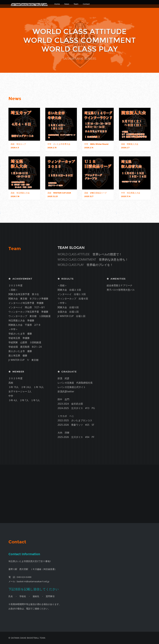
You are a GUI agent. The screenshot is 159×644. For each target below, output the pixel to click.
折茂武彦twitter (66, 391)
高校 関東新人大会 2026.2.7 (130, 146)
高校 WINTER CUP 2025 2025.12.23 (59, 195)
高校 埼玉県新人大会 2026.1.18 (20, 195)
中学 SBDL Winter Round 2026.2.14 (96, 146)
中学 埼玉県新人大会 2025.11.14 (131, 195)
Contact (86, 4)
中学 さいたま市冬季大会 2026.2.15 (59, 146)
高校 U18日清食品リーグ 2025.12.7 (96, 195)
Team (76, 4)
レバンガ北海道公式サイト (72, 387)
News (67, 4)
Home (57, 4)
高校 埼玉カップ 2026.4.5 (18, 146)
